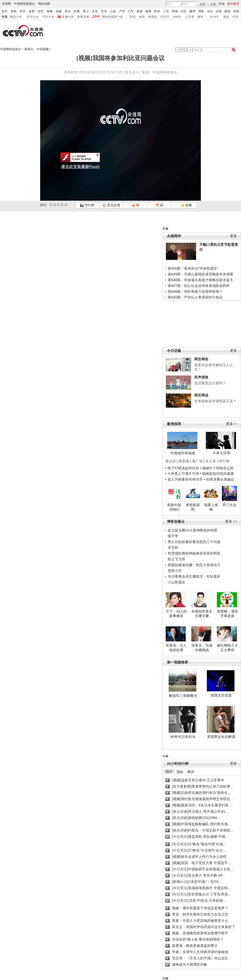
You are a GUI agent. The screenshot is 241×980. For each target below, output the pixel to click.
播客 (200, 17)
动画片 (177, 17)
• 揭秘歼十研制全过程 (217, 468)
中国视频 (43, 49)
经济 (23, 11)
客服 (222, 4)
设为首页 (233, 4)
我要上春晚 (211, 507)
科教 (77, 11)
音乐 (68, 11)
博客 (201, 11)
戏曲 (59, 11)
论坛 (210, 11)
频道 (226, 17)
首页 (5, 11)
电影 (142, 17)
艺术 (104, 11)
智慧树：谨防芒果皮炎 (227, 614)
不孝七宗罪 (221, 453)
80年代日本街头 (183, 737)
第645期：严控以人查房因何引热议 (195, 297)
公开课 (190, 17)
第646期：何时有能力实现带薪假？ (195, 291)
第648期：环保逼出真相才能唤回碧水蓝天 (200, 280)
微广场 (197, 461)
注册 (213, 4)
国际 (180, 772)
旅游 (140, 11)
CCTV (214, 17)
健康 (148, 11)
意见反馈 (111, 205)
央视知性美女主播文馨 (202, 614)
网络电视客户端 (112, 17)
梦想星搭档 (193, 507)
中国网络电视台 (24, 4)
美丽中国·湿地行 (174, 507)
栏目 (235, 17)
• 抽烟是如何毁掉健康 (217, 474)
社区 (184, 11)
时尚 (157, 11)
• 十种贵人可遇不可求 (183, 474)
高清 (133, 17)
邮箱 (227, 11)
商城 (175, 11)
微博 (192, 11)
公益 (113, 11)
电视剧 (153, 17)
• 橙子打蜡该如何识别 (182, 468)
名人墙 (211, 461)
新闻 (14, 11)
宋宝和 (173, 548)
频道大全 (16, 17)
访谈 (219, 11)
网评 (191, 772)
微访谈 (170, 461)
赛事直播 (83, 17)
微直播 (184, 461)
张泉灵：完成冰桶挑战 (202, 648)
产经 (122, 11)
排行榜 (87, 205)
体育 (32, 11)
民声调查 (201, 377)
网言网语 (201, 359)
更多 (233, 236)
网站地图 (44, 4)
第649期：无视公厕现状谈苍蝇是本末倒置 (200, 274)
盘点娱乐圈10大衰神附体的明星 (193, 530)
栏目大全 (33, 17)
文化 (95, 11)
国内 (169, 772)
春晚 (50, 11)
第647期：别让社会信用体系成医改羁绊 (199, 286)
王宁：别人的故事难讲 (176, 614)
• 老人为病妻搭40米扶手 (184, 479)
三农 (166, 11)
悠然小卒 (175, 571)
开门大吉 (229, 505)
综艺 (41, 11)
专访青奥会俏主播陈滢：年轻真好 (194, 576)
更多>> (231, 424)
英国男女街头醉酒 (221, 737)
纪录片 (165, 17)
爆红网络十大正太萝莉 (227, 648)
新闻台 (29, 49)
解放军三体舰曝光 (183, 696)
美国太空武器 (221, 695)
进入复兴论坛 (129, 72)
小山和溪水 (176, 582)
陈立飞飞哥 (176, 559)
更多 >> (231, 521)
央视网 (6, 4)
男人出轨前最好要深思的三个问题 (194, 542)
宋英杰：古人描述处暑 (176, 648)
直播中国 (68, 17)
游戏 (236, 11)
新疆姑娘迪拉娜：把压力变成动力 (194, 565)
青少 (86, 11)
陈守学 (173, 536)
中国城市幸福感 (183, 453)
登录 (202, 4)
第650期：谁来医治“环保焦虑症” (193, 268)
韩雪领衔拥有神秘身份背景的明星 (194, 553)
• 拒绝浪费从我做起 (219, 479)
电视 (5, 17)
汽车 (131, 11)
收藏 (186, 205)
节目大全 (48, 17)
